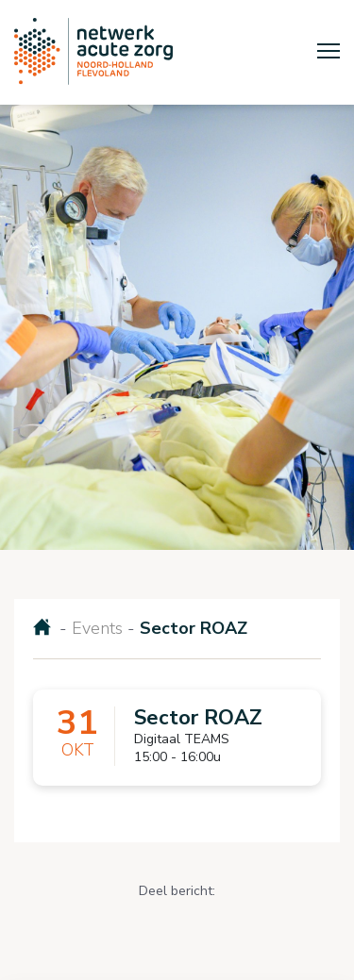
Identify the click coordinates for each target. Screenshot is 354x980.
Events (97, 628)
